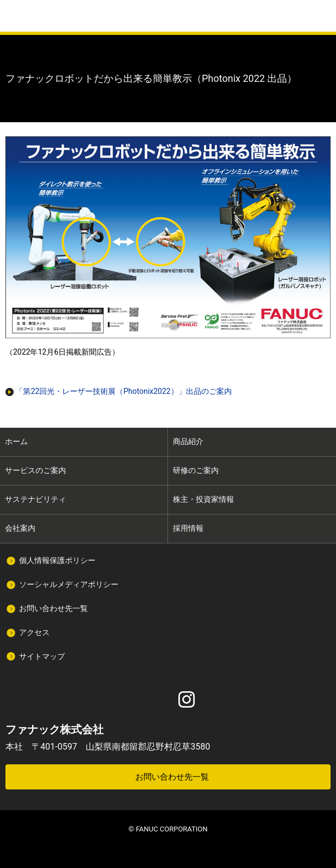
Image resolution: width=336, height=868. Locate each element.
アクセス (34, 632)
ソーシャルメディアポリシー (69, 584)
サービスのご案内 (35, 470)
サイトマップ (42, 656)
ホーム (16, 441)
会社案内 (20, 528)
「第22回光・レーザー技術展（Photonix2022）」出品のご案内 (119, 391)
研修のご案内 (196, 470)
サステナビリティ (35, 499)
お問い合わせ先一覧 (53, 608)
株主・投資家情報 (203, 499)
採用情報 (188, 528)
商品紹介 (188, 441)
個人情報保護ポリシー (57, 560)
